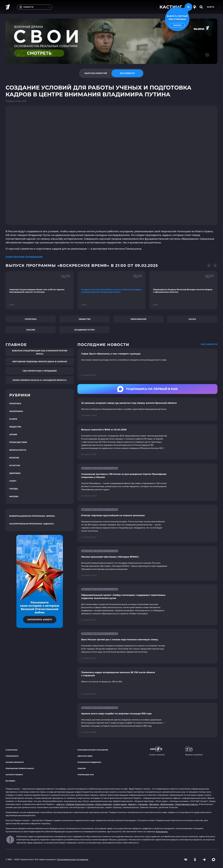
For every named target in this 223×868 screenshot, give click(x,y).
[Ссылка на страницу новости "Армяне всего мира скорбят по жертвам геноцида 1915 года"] (147, 720)
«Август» (60, 804)
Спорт (13, 481)
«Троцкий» (143, 804)
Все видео (10, 781)
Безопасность (18, 450)
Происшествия (18, 442)
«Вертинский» (167, 804)
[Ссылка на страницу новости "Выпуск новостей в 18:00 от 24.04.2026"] (147, 442)
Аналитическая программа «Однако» (32, 524)
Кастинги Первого (14, 775)
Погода (14, 489)
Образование (138, 319)
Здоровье (15, 473)
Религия (14, 458)
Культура (15, 465)
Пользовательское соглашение (93, 750)
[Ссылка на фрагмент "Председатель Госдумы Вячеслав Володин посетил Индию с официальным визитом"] (183, 290)
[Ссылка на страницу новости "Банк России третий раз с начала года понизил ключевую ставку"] (147, 646)
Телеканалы (162, 832)
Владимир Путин (85, 330)
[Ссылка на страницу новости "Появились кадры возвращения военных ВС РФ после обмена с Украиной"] (147, 683)
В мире (13, 419)
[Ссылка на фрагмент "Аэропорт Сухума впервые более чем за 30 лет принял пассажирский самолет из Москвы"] (40, 290)
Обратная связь (85, 756)
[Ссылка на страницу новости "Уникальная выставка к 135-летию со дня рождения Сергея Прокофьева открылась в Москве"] (147, 482)
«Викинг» (132, 804)
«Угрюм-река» (120, 804)
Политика (31, 319)
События (82, 768)
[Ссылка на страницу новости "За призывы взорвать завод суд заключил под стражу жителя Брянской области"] (147, 409)
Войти (211, 7)
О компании (11, 750)
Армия (13, 434)
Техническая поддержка (89, 762)
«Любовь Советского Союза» (80, 804)
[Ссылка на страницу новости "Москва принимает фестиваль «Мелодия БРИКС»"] (147, 563)
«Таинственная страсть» (186, 804)
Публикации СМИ (86, 775)
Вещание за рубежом (194, 751)
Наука (192, 319)
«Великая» (154, 804)
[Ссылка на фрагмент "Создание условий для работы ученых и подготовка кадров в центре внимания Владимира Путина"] (111, 290)
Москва (14, 496)
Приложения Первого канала (20, 768)
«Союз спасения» (103, 804)
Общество (85, 319)
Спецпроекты (12, 756)
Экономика (16, 411)
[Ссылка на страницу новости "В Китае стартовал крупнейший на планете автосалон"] (147, 524)
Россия (31, 330)
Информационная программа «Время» (32, 516)
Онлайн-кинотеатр (15, 762)
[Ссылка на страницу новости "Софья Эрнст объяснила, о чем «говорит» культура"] (147, 364)
